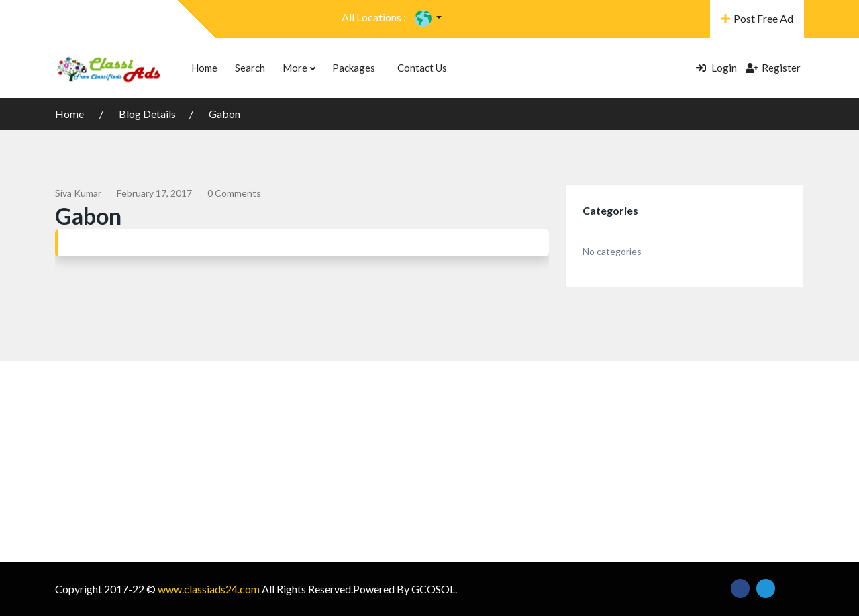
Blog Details (147, 114)
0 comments (234, 193)
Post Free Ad (757, 18)
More (299, 68)
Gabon (224, 114)
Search (250, 68)
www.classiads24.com (209, 589)
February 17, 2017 (154, 193)
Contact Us (422, 68)
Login (716, 68)
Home (204, 68)
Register (773, 68)
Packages (354, 68)
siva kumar (78, 193)
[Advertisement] (429, 462)
